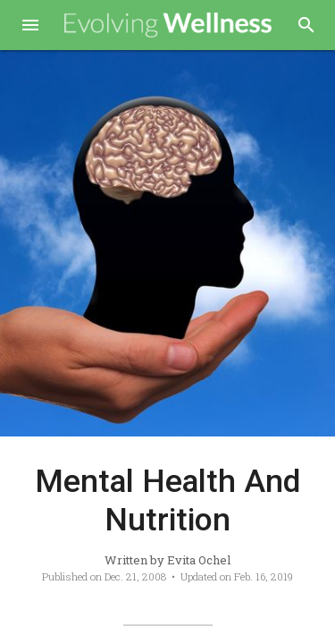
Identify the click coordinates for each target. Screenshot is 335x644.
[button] (30, 27)
